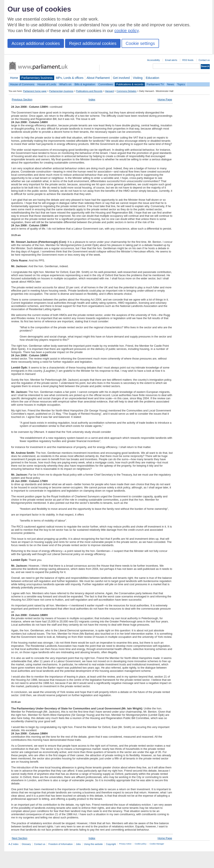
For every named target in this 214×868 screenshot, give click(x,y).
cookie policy (127, 31)
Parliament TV (155, 84)
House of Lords (47, 84)
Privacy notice (125, 844)
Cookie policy (140, 844)
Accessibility (154, 60)
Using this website (93, 844)
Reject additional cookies (93, 43)
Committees (106, 84)
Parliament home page (35, 91)
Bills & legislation (85, 84)
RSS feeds (188, 60)
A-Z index (14, 844)
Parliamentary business (37, 78)
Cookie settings (140, 43)
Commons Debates (126, 91)
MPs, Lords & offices (70, 78)
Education (152, 78)
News (171, 84)
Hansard (109, 91)
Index (92, 99)
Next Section (20, 838)
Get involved (121, 78)
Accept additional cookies (36, 43)
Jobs (78, 844)
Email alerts (171, 60)
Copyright (111, 844)
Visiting (138, 78)
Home (14, 78)
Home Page (165, 99)
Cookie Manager (157, 844)
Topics (181, 84)
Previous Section (22, 99)
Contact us (204, 60)
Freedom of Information (60, 844)
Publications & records (130, 84)
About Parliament (98, 78)
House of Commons (22, 84)
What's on (65, 84)
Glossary (26, 844)
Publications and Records (89, 91)
